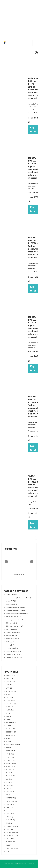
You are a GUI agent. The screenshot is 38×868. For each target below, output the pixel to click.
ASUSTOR (10, 682)
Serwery (10, 645)
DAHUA (10, 707)
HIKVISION (10, 735)
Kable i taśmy (11, 623)
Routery (10, 642)
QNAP (9, 807)
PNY (8, 795)
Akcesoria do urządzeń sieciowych (18, 598)
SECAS (9, 823)
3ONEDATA (10, 675)
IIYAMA (10, 741)
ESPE (8, 719)
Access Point (11, 595)
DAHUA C (10, 710)
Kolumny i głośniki (13, 632)
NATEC (9, 773)
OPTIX (9, 785)
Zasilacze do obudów (14, 657)
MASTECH (10, 757)
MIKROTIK (11, 763)
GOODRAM (11, 732)
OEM (9, 779)
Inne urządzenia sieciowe (15, 620)
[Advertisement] (19, 20)
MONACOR (10, 766)
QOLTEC (10, 810)
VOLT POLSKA (12, 848)
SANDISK (10, 814)
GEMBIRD (10, 726)
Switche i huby (12, 648)
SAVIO (9, 817)
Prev (6, 562)
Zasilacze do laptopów (14, 654)
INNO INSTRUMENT (13, 744)
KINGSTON (10, 751)
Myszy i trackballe (12, 639)
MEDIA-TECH (11, 760)
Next (32, 562)
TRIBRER (10, 839)
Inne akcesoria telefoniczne (15, 610)
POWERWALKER (13, 801)
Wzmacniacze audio (13, 651)
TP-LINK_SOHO (12, 836)
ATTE (9, 688)
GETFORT (11, 729)
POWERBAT (11, 798)
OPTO (9, 788)
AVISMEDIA (11, 691)
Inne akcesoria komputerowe (16, 607)
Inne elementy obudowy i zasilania (18, 613)
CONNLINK (10, 701)
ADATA (9, 679)
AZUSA (9, 694)
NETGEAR (10, 776)
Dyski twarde (11, 604)
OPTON (10, 792)
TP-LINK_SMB (12, 832)
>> (35, 539)
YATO (9, 851)
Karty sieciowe (11, 629)
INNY (8, 748)
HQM (9, 738)
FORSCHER (11, 723)
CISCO (9, 697)
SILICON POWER (12, 826)
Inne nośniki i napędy (14, 617)
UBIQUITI (10, 842)
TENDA (9, 829)
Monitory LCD (11, 635)
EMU (8, 716)
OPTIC (9, 782)
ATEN (9, 685)
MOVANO (10, 770)
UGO (8, 845)
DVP (8, 713)
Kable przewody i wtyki (14, 626)
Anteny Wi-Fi (11, 601)
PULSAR (10, 804)
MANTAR (10, 754)
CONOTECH (11, 704)
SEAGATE (10, 820)
